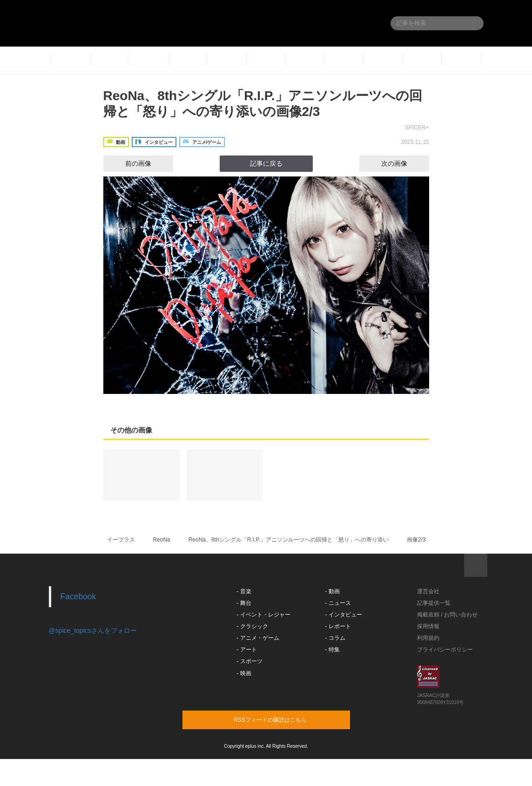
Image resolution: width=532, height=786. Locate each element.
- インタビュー (343, 615)
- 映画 (244, 673)
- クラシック (252, 626)
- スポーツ (249, 661)
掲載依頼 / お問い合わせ (447, 615)
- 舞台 (244, 603)
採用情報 (428, 626)
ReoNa (161, 540)
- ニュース (338, 603)
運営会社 (428, 591)
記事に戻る (266, 163)
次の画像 (403, 163)
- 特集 (332, 650)
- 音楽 (244, 591)
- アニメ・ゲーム (258, 638)
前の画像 (130, 163)
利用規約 (428, 638)
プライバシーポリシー (445, 650)
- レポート (338, 626)
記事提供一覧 (434, 603)
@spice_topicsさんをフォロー (93, 630)
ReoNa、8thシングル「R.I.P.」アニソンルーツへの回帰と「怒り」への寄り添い (289, 540)
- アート (246, 650)
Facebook (78, 596)
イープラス (121, 540)
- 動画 (332, 591)
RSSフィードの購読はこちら (284, 719)
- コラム (335, 638)
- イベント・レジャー (263, 615)
